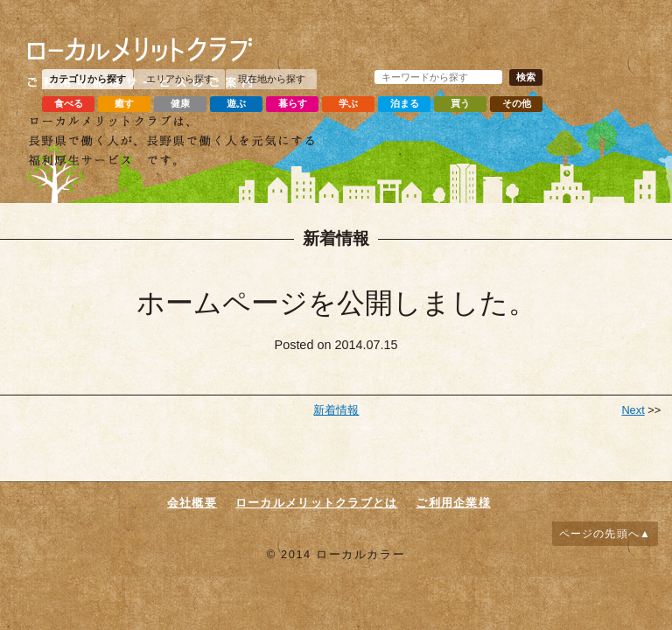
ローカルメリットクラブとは (317, 503)
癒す (124, 103)
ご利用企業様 (453, 503)
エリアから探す (180, 79)
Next (633, 410)
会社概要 (192, 503)
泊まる (405, 103)
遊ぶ (236, 103)
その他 (517, 103)
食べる (69, 103)
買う (460, 103)
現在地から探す (272, 79)
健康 (180, 103)
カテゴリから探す (87, 79)
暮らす (293, 103)
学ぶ (348, 103)
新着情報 (336, 410)
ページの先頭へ (599, 534)
